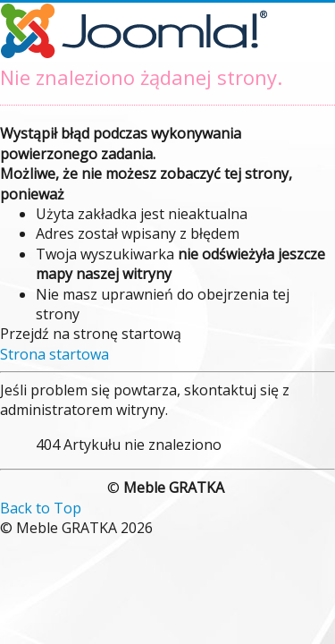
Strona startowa (54, 354)
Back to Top (41, 508)
